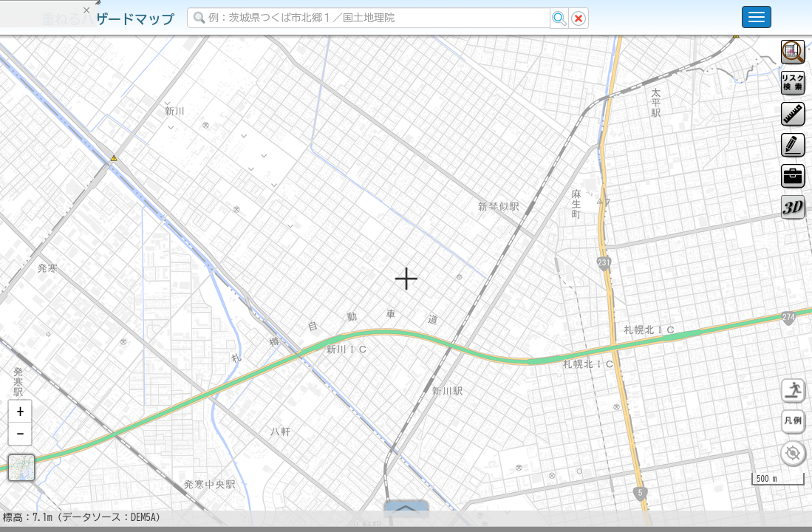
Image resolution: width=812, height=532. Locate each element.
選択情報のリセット (156, 291)
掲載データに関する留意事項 (81, 251)
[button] (20, 417)
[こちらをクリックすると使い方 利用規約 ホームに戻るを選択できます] (757, 17)
